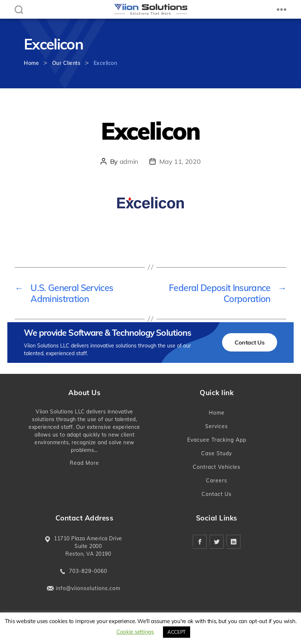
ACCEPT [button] (177, 632)
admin (129, 161)
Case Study (217, 453)
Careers (217, 481)
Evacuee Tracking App (217, 440)
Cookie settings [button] (135, 632)
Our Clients (66, 63)
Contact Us (249, 342)
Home (31, 63)
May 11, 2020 (180, 161)
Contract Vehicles (217, 467)
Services (217, 426)
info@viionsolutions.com (88, 588)
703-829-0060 (88, 571)
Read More (84, 463)
